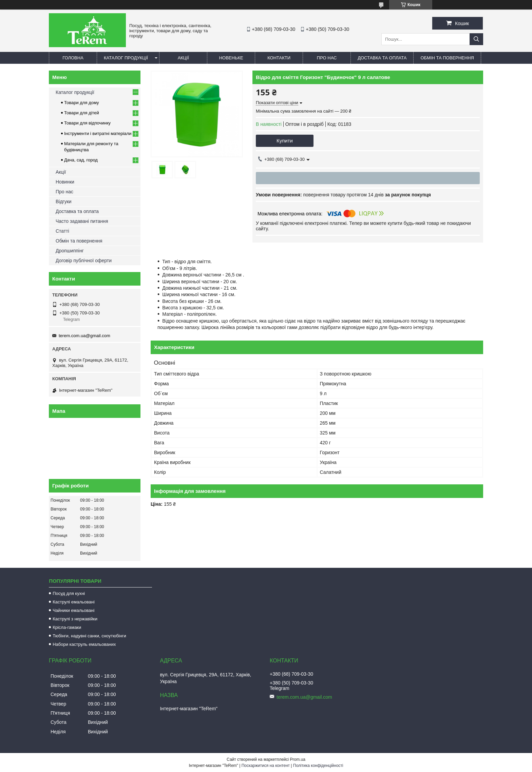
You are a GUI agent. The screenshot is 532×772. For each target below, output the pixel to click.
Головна (73, 58)
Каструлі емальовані (74, 602)
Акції (183, 58)
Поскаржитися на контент (266, 766)
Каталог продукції (126, 58)
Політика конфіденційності (318, 766)
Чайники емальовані (73, 610)
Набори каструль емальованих (84, 644)
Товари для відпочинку (87, 123)
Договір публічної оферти (84, 260)
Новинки (65, 182)
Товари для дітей (82, 113)
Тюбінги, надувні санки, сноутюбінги (89, 636)
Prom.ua (298, 759)
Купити (285, 141)
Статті (62, 231)
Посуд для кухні (69, 593)
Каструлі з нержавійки (75, 619)
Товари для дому (81, 103)
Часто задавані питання (82, 221)
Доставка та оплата (382, 58)
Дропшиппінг (70, 251)
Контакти (279, 58)
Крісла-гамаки (67, 627)
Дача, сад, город (81, 160)
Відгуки (64, 201)
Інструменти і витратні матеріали (98, 133)
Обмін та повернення (447, 58)
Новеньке (231, 58)
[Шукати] (476, 39)
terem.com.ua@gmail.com (84, 336)
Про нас (327, 58)
